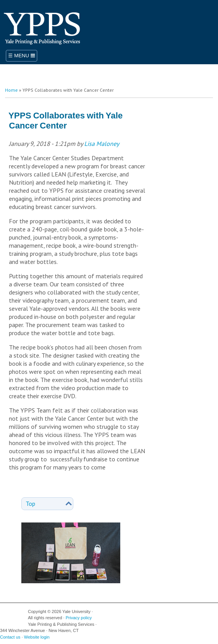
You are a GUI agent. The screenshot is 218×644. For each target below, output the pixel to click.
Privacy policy (79, 618)
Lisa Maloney (102, 144)
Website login (37, 637)
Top (30, 504)
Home (11, 90)
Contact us (10, 637)
